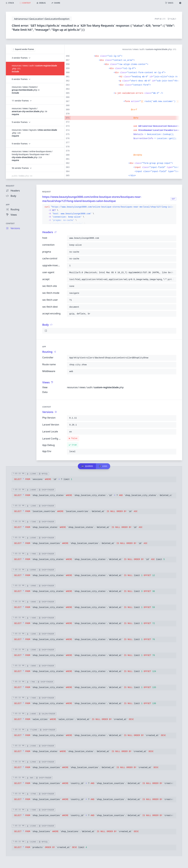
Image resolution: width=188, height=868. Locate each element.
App (8, 205)
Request (10, 186)
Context (10, 223)
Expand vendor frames (23, 49)
